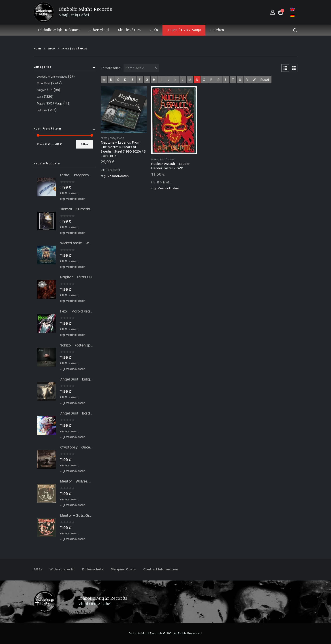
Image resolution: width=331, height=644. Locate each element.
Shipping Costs (123, 569)
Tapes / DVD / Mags (184, 30)
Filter (84, 144)
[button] (295, 30)
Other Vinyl (99, 30)
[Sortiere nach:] (141, 68)
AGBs (38, 569)
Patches (217, 30)
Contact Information (161, 569)
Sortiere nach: (111, 68)
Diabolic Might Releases (59, 30)
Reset (265, 80)
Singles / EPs (129, 30)
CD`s (154, 30)
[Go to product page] (124, 110)
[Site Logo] (44, 12)
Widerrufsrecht (62, 569)
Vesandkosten (118, 176)
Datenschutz (93, 569)
